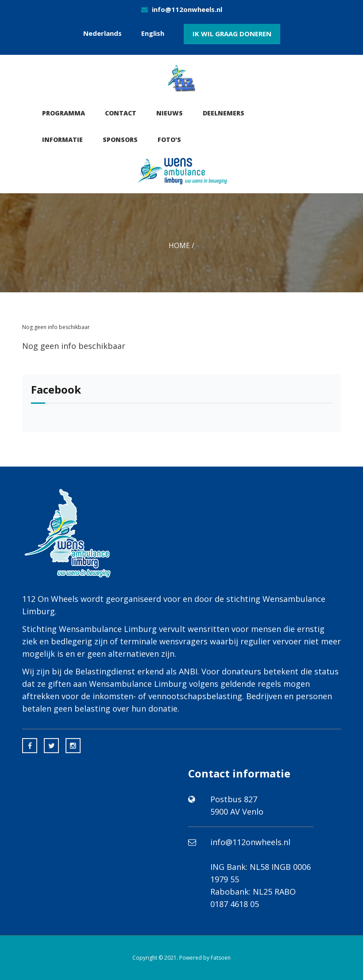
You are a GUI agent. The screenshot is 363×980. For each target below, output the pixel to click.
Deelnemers (224, 113)
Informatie (62, 140)
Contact (121, 113)
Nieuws (170, 113)
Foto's (169, 140)
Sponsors (120, 140)
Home (179, 245)
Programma (64, 113)
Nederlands (102, 33)
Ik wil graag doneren (232, 34)
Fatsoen (221, 958)
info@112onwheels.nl (187, 9)
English (153, 33)
